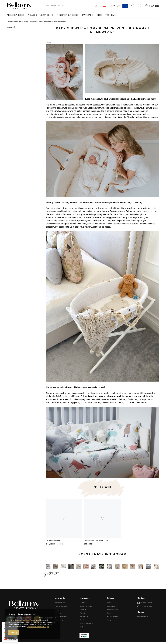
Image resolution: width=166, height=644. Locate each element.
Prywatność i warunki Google (38, 627)
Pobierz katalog (143, 617)
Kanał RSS (11, 27)
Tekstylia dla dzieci (68, 15)
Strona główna (19, 22)
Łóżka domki (46, 15)
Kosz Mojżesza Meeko (53, 541)
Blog (100, 15)
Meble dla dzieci (15, 15)
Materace (88, 15)
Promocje (110, 15)
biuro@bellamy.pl (147, 603)
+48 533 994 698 (146, 606)
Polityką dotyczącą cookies (18, 620)
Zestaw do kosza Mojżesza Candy (96, 541)
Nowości (33, 15)
